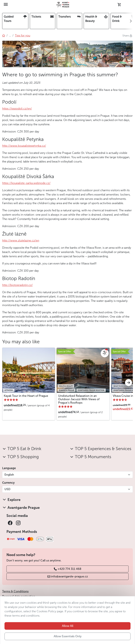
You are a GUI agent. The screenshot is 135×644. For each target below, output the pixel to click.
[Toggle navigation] (6, 5)
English (9, 475)
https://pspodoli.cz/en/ (17, 109)
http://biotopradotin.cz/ (17, 285)
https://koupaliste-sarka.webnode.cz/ (26, 183)
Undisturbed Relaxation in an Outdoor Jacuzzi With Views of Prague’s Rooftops (79, 399)
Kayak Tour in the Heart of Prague (26, 396)
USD (7, 489)
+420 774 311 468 (68, 569)
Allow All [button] (68, 633)
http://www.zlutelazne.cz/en (21, 240)
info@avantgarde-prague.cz (68, 576)
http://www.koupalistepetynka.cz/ (24, 146)
